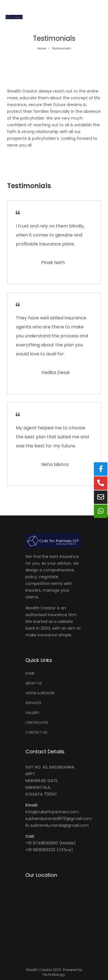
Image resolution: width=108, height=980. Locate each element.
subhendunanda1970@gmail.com (59, 819)
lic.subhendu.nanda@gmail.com (57, 825)
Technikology (54, 975)
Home (42, 49)
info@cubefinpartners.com (52, 812)
